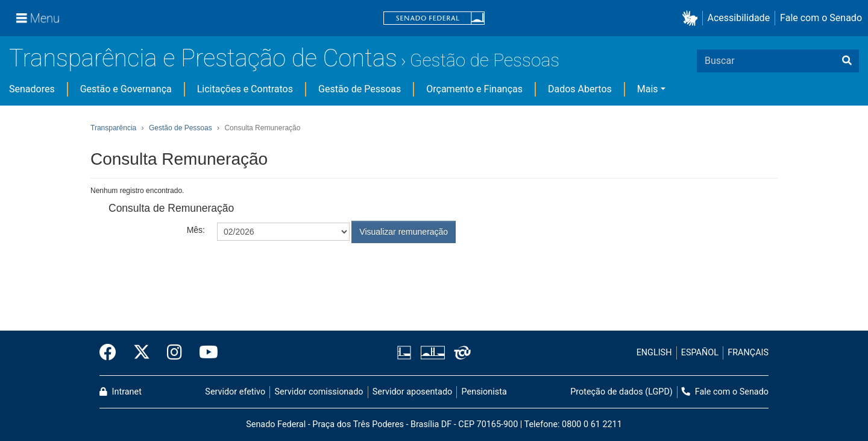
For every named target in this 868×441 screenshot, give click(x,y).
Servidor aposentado (412, 392)
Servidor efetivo (235, 392)
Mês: (196, 230)
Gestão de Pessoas (485, 60)
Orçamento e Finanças (474, 89)
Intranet (121, 392)
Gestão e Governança (126, 89)
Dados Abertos (580, 89)
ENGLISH (654, 353)
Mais (648, 89)
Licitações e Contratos (245, 89)
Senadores (32, 89)
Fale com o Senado (821, 18)
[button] (692, 18)
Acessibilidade (739, 18)
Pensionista (484, 392)
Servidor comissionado (319, 392)
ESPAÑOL (700, 353)
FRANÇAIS (748, 353)
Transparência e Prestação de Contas (203, 58)
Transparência (113, 128)
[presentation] (309, 273)
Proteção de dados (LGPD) (621, 392)
